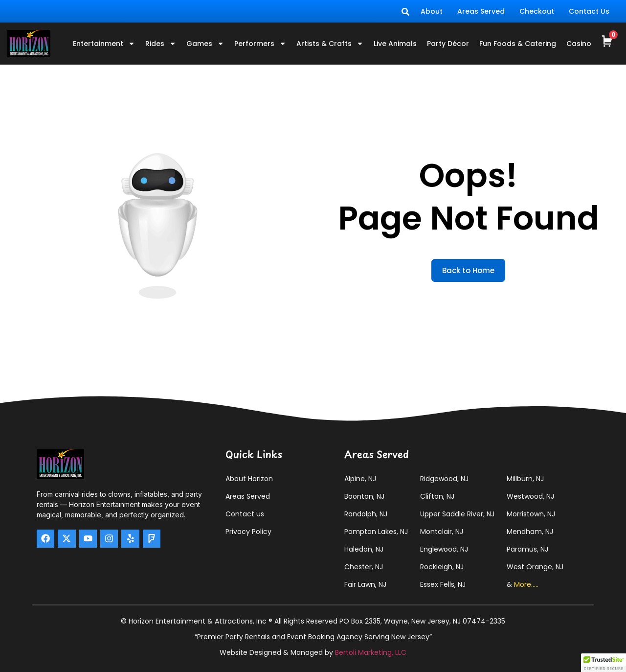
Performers (260, 44)
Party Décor (448, 44)
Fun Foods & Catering (518, 44)
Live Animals (395, 44)
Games (205, 44)
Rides (161, 44)
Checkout (537, 11)
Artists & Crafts (330, 44)
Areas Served (481, 11)
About (432, 11)
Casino (579, 44)
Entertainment (104, 44)
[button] (604, 663)
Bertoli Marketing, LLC (371, 652)
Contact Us (589, 11)
